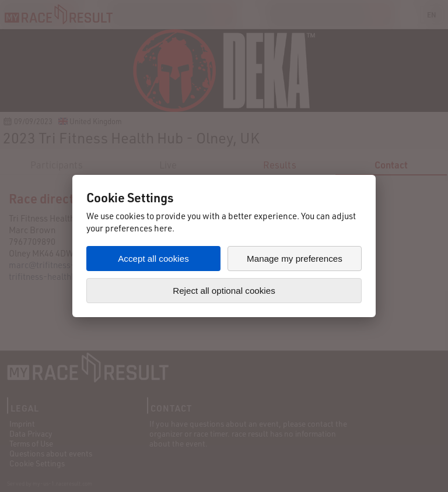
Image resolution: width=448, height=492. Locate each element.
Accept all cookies (153, 259)
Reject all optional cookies (224, 291)
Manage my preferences (295, 259)
